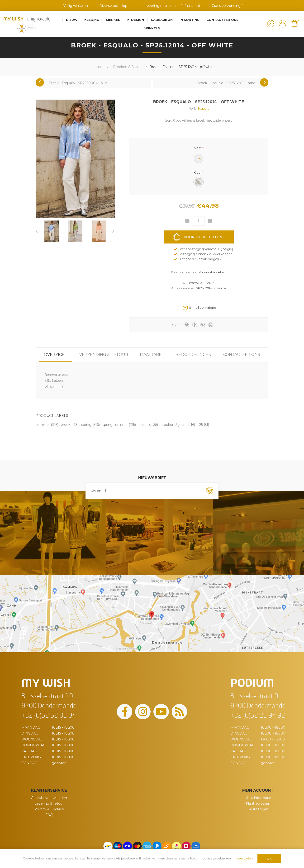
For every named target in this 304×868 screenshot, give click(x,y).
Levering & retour (49, 804)
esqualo (145, 425)
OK (269, 859)
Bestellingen (258, 809)
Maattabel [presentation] (152, 355)
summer (43, 425)
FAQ (49, 815)
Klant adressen (258, 804)
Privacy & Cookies (49, 809)
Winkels (152, 28)
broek (66, 425)
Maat (198, 148)
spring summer (115, 425)
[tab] (56, 355)
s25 (200, 425)
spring (86, 425)
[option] (52, 231)
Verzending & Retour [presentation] (104, 355)
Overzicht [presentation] (56, 355)
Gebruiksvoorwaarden (49, 798)
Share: (176, 325)
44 (199, 159)
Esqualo (203, 108)
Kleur (198, 172)
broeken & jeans (174, 425)
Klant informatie (258, 798)
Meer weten (244, 858)
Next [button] (109, 231)
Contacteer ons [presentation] (242, 355)
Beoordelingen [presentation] (193, 355)
